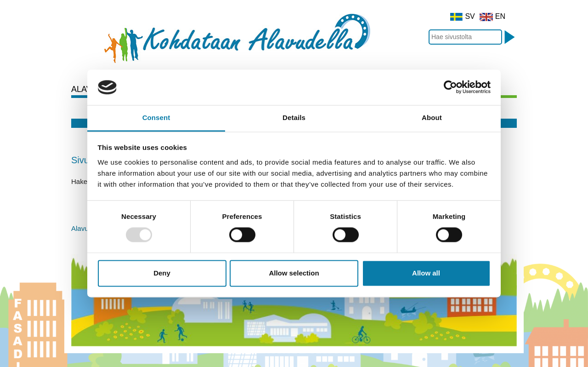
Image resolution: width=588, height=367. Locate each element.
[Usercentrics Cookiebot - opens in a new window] (450, 87)
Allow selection (294, 273)
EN (492, 16)
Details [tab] (294, 118)
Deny (162, 273)
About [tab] (432, 118)
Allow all (426, 273)
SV (462, 16)
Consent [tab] (156, 118)
